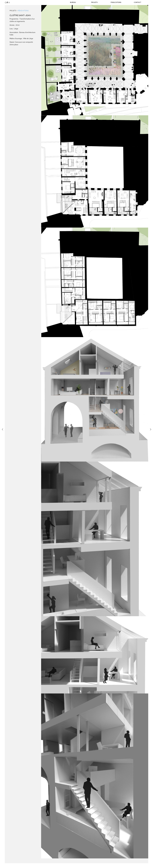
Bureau (73, 2)
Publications (116, 2)
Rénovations (23, 11)
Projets (94, 2)
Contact (138, 2)
